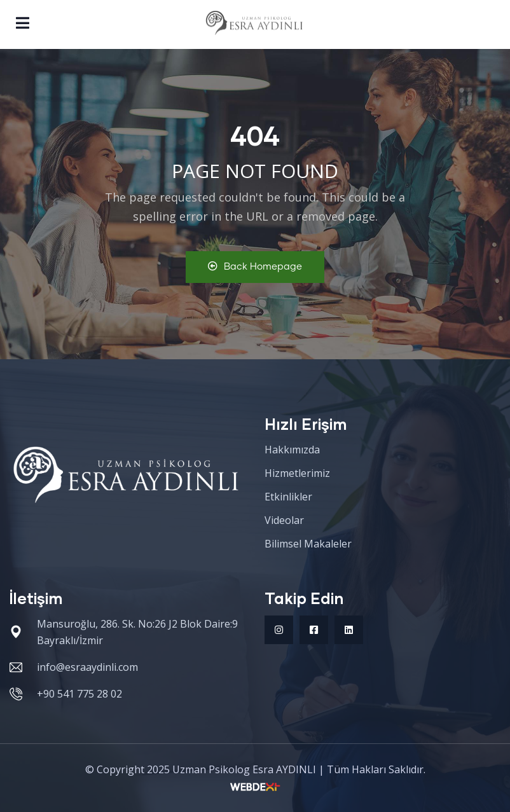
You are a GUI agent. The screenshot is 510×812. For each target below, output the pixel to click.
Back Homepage (255, 266)
